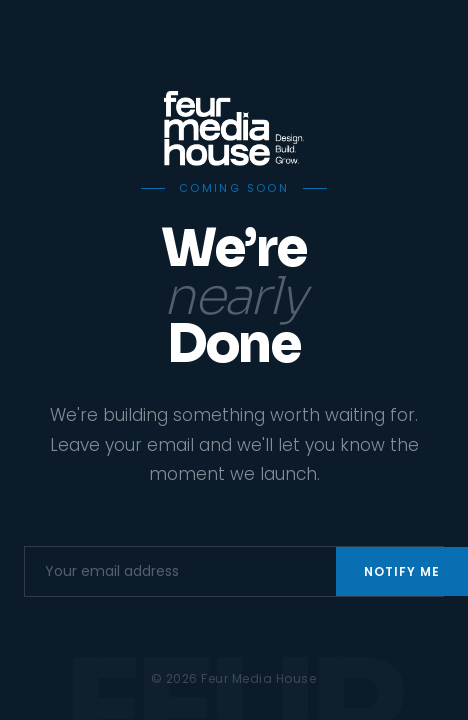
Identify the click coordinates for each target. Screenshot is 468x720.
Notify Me (402, 571)
